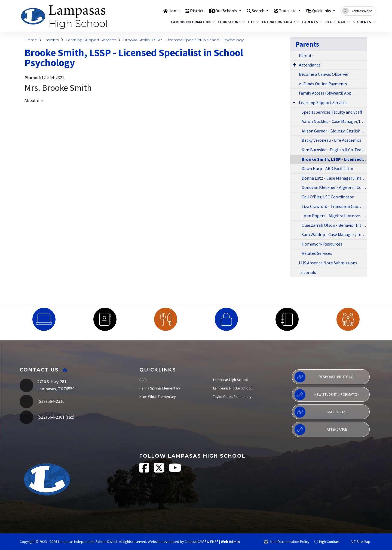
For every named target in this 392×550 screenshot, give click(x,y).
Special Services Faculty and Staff (332, 112)
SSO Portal (321, 412)
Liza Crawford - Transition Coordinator (334, 206)
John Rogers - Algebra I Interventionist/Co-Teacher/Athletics (334, 216)
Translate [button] (284, 11)
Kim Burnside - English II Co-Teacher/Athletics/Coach (334, 150)
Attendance (310, 65)
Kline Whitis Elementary (157, 397)
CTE (253, 22)
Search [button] (252, 11)
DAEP (143, 380)
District (187, 11)
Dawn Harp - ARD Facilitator (328, 168)
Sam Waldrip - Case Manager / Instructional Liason (334, 234)
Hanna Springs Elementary (160, 388)
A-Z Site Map (357, 542)
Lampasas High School (230, 380)
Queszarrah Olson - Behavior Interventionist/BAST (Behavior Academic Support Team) (334, 225)
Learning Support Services (91, 40)
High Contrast (329, 542)
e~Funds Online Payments (323, 84)
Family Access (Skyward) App (325, 93)
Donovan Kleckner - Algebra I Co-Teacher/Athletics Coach (334, 187)
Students (363, 22)
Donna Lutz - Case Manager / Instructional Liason (334, 178)
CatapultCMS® (195, 542)
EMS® (214, 542)
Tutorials (307, 272)
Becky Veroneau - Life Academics (332, 140)
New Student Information (327, 395)
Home (163, 11)
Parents (311, 22)
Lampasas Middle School (232, 388)
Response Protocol (325, 377)
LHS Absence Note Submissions (328, 263)
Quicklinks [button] (321, 11)
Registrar (336, 22)
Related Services (317, 253)
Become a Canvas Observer (324, 74)
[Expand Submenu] (295, 65)
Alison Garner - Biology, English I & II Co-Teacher (334, 131)
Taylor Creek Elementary (232, 397)
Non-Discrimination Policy (287, 542)
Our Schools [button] (218, 11)
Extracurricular (279, 22)
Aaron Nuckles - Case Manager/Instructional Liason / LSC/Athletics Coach (334, 121)
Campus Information (191, 22)
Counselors (230, 22)
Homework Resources (322, 244)
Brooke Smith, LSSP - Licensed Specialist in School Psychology (183, 40)
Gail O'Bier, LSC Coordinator (328, 197)
